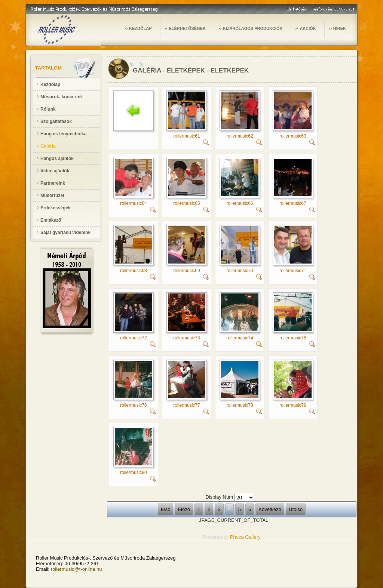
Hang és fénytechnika (63, 134)
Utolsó (296, 509)
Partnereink (53, 183)
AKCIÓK (308, 28)
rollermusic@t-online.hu (76, 569)
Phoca (237, 537)
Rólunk (48, 109)
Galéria (48, 146)
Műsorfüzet (52, 196)
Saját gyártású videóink (65, 233)
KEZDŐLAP (140, 28)
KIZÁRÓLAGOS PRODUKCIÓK (253, 28)
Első (166, 509)
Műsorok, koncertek (62, 97)
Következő (270, 509)
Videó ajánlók (55, 171)
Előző (184, 509)
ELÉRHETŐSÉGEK (187, 28)
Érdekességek (56, 208)
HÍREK (340, 28)
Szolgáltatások (56, 121)
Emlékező (51, 220)
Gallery (253, 537)
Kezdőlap (50, 84)
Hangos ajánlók (57, 158)
